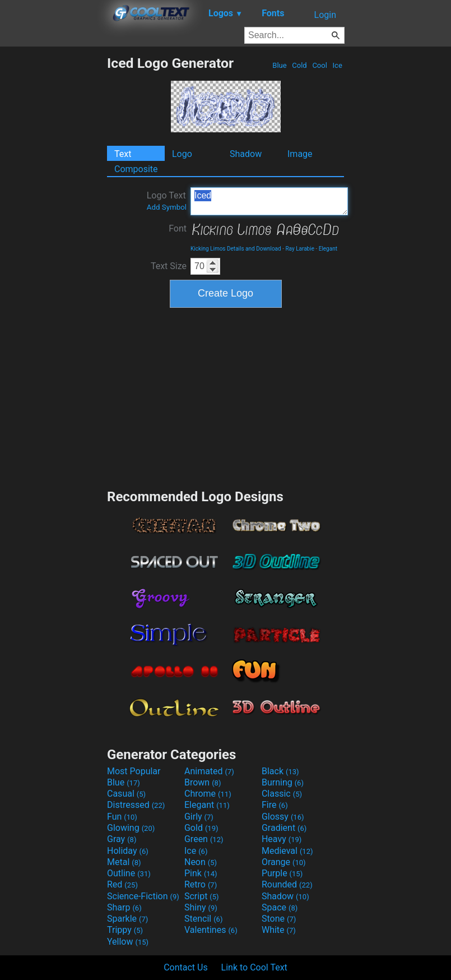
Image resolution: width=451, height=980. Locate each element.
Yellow (128, 942)
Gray (122, 839)
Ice (337, 65)
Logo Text (167, 201)
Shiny (201, 907)
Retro (201, 884)
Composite (136, 169)
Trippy (125, 930)
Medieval (287, 851)
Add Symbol (167, 207)
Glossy (283, 817)
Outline (129, 873)
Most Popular (134, 771)
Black (280, 771)
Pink (201, 873)
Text (123, 154)
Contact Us (186, 967)
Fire (275, 805)
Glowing (131, 828)
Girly (199, 817)
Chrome (208, 794)
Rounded (287, 884)
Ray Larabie (300, 249)
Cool (320, 65)
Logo (182, 154)
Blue (280, 65)
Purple (282, 873)
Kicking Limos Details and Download (236, 249)
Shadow (246, 154)
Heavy (282, 839)
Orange (284, 862)
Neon (201, 862)
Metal (124, 862)
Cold (299, 65)
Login (325, 15)
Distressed (136, 805)
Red (122, 884)
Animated (209, 771)
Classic (282, 794)
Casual (126, 794)
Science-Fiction (143, 896)
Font (178, 228)
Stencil (203, 919)
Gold (201, 828)
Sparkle (127, 919)
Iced (269, 201)
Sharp (124, 907)
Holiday (128, 851)
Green (204, 839)
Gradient (284, 828)
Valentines (211, 930)
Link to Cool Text (254, 967)
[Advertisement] (53, 223)
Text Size (169, 266)
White (279, 930)
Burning (283, 782)
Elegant (328, 249)
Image (300, 154)
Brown (203, 782)
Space (280, 907)
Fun (122, 817)
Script (202, 896)
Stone (279, 919)
